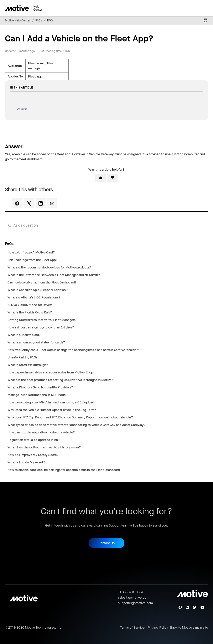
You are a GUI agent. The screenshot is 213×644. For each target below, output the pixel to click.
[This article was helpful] (100, 178)
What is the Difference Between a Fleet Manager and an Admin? (54, 275)
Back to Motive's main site (189, 628)
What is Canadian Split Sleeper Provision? (38, 290)
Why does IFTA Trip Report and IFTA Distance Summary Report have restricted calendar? (70, 417)
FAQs (39, 21)
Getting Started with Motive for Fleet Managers (41, 320)
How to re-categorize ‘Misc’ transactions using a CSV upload (51, 402)
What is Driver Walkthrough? (28, 365)
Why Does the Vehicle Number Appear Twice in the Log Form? (52, 410)
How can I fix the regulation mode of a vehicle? (41, 432)
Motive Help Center (18, 21)
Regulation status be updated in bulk (34, 440)
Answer (22, 109)
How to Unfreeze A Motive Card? (31, 252)
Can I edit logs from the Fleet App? (32, 260)
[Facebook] (17, 203)
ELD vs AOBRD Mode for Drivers (30, 305)
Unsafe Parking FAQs (23, 357)
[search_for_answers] (36, 225)
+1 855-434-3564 (131, 592)
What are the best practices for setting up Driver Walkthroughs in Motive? (60, 380)
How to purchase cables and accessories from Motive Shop (50, 372)
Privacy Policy (158, 628)
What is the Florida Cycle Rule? (30, 312)
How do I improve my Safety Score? (33, 455)
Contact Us (106, 543)
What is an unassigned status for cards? (36, 342)
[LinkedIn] (41, 203)
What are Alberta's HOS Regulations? (34, 297)
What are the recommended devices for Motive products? (49, 267)
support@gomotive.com (135, 603)
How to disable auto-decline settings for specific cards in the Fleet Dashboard (64, 470)
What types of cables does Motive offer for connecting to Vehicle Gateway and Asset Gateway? (77, 425)
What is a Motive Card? (24, 335)
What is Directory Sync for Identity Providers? (40, 387)
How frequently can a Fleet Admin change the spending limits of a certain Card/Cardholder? (73, 350)
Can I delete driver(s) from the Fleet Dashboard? (42, 282)
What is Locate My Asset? (26, 462)
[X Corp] (29, 203)
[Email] (52, 203)
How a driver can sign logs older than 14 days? (41, 327)
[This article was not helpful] (113, 178)
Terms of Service (132, 628)
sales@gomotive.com (134, 597)
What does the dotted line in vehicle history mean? (44, 447)
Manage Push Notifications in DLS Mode (37, 395)
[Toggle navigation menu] (190, 8)
